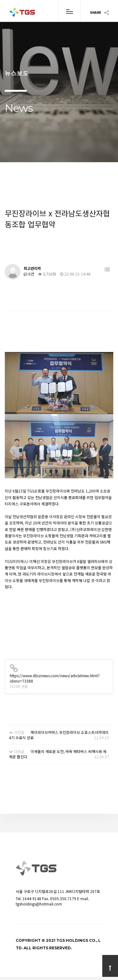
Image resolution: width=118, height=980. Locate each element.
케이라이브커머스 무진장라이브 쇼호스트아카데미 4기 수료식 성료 (59, 735)
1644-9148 (32, 898)
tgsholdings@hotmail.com (39, 904)
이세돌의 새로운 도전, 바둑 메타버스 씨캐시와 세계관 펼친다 (58, 754)
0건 (29, 274)
